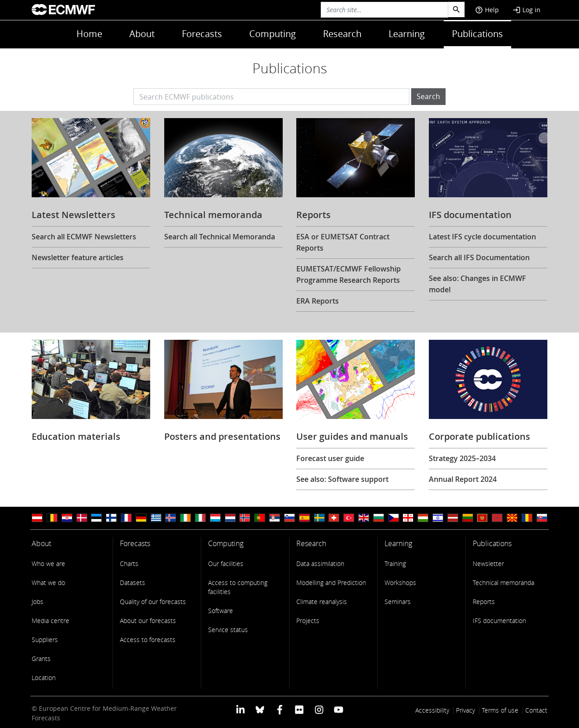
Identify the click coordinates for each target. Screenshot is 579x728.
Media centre (50, 621)
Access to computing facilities (238, 587)
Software (221, 611)
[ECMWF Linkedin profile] (240, 709)
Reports (484, 602)
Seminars (398, 602)
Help (487, 10)
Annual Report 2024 (463, 479)
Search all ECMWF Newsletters (84, 237)
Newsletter (488, 564)
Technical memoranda (503, 583)
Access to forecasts (148, 640)
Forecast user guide (330, 458)
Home (89, 34)
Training (395, 564)
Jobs (38, 602)
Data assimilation (320, 564)
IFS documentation (499, 621)
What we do (48, 583)
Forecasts (202, 34)
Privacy (465, 710)
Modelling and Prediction (331, 583)
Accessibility (432, 710)
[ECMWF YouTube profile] (339, 709)
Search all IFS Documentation (479, 257)
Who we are (48, 564)
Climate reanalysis (322, 602)
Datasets (133, 583)
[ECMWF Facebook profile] (280, 709)
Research (342, 34)
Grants (41, 659)
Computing (273, 34)
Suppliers (45, 640)
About (142, 34)
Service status (228, 630)
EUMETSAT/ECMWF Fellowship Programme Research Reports (349, 274)
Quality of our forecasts (153, 602)
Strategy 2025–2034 (462, 458)
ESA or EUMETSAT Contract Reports (343, 242)
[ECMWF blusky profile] (260, 709)
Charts (129, 564)
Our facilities (226, 564)
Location (44, 678)
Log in (527, 10)
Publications (477, 34)
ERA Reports (318, 301)
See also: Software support (342, 479)
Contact (536, 710)
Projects (308, 621)
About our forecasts (148, 621)
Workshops (400, 583)
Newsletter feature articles (78, 257)
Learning (407, 34)
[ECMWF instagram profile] (319, 709)
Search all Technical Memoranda (220, 237)
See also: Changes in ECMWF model (477, 284)
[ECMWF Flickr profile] (299, 709)
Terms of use (500, 710)
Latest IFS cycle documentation (482, 237)
